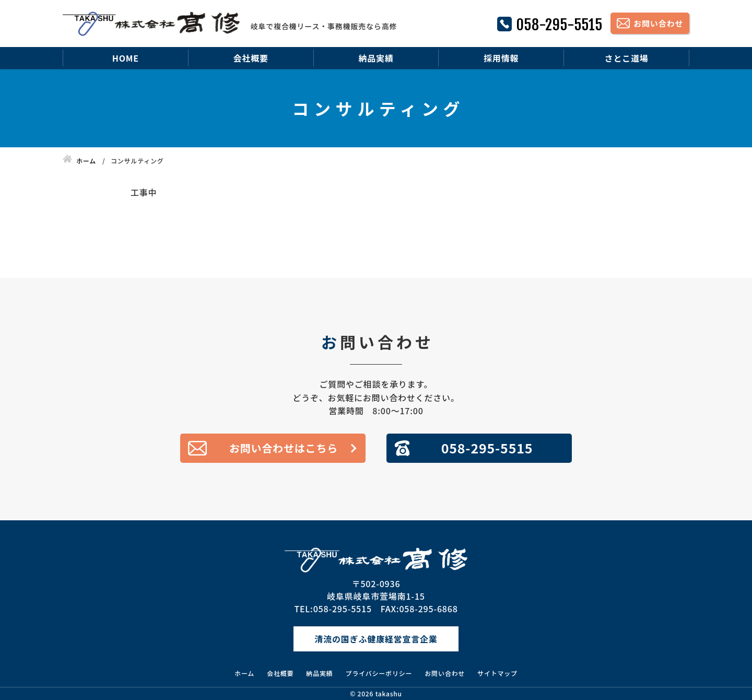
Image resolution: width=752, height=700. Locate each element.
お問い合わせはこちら (284, 448)
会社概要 (251, 58)
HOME (126, 58)
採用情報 (501, 58)
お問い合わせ (445, 673)
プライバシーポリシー (379, 673)
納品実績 (376, 58)
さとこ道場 (627, 58)
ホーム (244, 673)
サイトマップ (497, 673)
